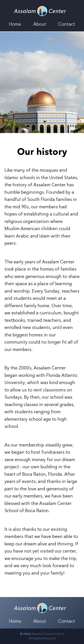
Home (15, 24)
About (40, 24)
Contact (67, 24)
